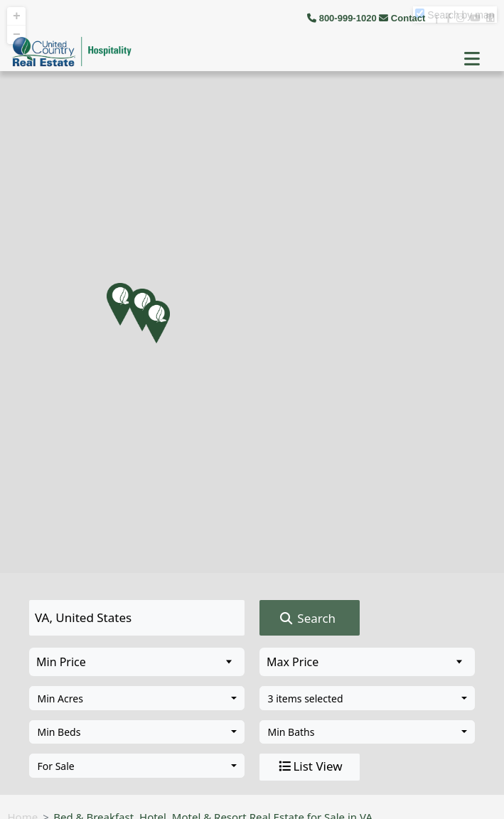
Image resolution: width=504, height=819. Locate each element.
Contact (403, 18)
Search (307, 619)
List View (309, 766)
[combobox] (137, 698)
